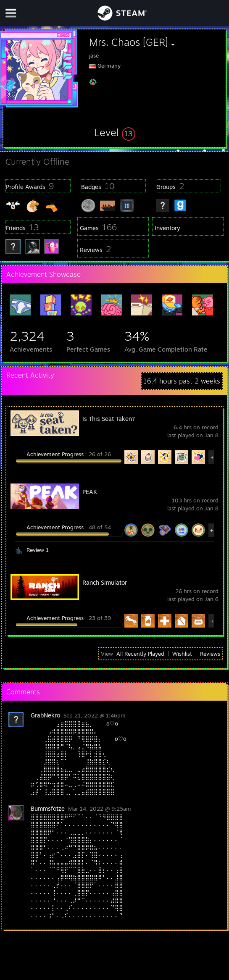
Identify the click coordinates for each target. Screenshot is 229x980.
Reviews (210, 654)
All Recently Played (140, 654)
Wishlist (182, 654)
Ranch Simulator (105, 582)
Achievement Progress (55, 454)
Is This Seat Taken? (109, 419)
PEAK (90, 492)
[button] (115, 132)
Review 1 (38, 550)
